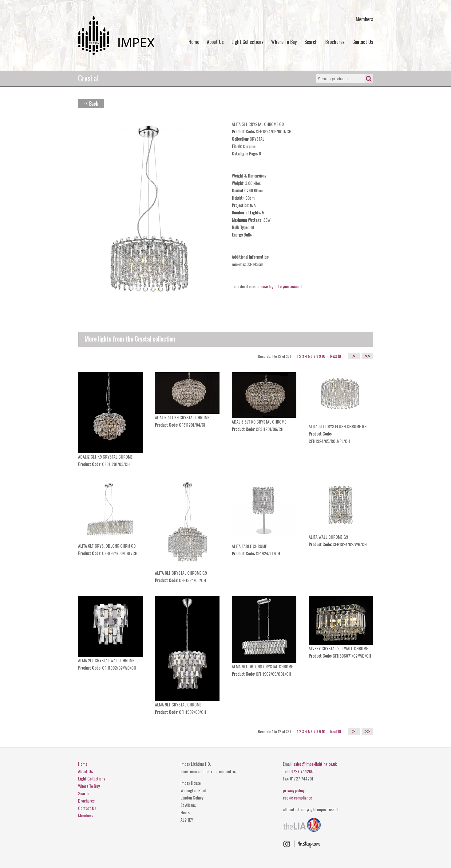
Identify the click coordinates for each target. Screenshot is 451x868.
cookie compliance (297, 798)
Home (194, 42)
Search (311, 42)
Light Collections (247, 42)
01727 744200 (301, 771)
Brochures (335, 42)
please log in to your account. (281, 286)
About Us (215, 42)
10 (324, 356)
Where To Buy (284, 42)
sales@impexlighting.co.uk (315, 764)
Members (364, 19)
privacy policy (294, 790)
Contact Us (363, 42)
